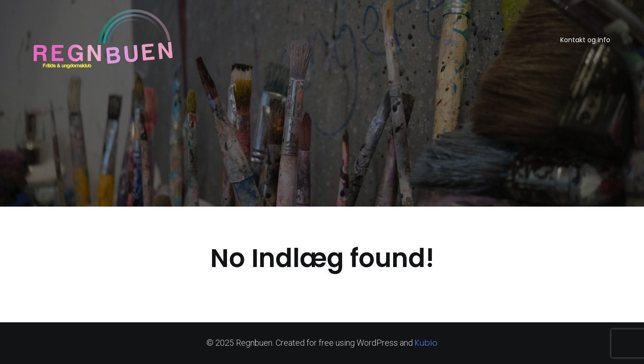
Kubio (426, 343)
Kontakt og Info (585, 40)
